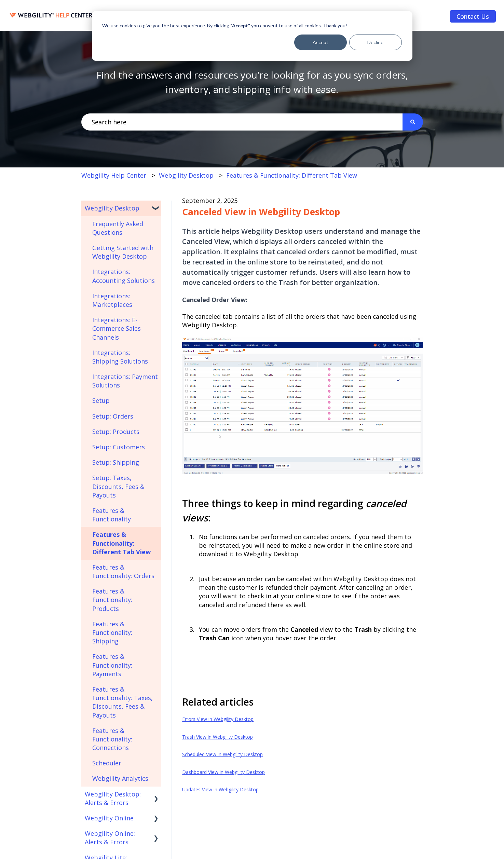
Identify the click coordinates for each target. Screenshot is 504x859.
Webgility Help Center (114, 175)
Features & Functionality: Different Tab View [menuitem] (121, 543)
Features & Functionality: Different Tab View (292, 175)
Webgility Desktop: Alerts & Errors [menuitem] (113, 798)
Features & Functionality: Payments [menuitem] (112, 665)
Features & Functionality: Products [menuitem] (112, 600)
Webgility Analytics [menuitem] (120, 778)
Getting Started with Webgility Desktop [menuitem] (123, 252)
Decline (375, 42)
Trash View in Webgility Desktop (217, 737)
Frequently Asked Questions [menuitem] (118, 228)
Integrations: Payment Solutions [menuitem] (125, 381)
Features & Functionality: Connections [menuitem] (112, 739)
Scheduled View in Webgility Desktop (222, 754)
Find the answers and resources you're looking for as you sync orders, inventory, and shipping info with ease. (252, 82)
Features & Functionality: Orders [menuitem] (123, 571)
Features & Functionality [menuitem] (112, 515)
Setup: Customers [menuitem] (119, 447)
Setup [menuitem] (101, 400)
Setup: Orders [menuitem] (113, 416)
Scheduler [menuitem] (107, 763)
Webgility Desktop (186, 175)
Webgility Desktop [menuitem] (112, 208)
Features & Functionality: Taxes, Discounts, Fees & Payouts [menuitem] (122, 702)
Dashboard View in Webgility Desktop (223, 772)
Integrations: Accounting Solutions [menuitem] (124, 276)
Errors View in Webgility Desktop (218, 719)
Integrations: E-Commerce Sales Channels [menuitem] (117, 328)
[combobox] (242, 122)
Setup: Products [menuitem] (116, 432)
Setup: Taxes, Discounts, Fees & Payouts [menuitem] (118, 486)
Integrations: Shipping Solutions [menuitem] (120, 357)
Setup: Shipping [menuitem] (116, 462)
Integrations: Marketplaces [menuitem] (112, 300)
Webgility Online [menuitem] (109, 818)
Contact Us (473, 16)
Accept (321, 42)
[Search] (413, 122)
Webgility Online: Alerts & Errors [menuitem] (110, 838)
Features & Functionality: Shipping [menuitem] (112, 632)
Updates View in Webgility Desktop (220, 789)
